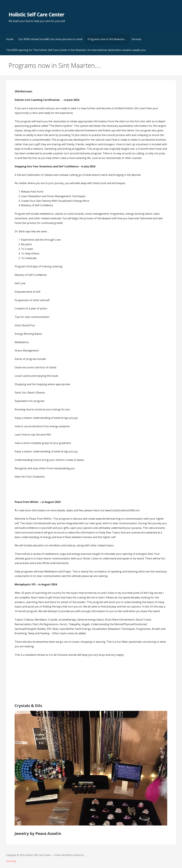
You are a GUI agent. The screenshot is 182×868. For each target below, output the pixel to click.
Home (10, 39)
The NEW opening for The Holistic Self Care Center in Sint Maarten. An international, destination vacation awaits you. (76, 50)
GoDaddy (11, 861)
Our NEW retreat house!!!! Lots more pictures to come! (50, 39)
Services (136, 39)
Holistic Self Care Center (36, 14)
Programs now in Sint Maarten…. (107, 39)
